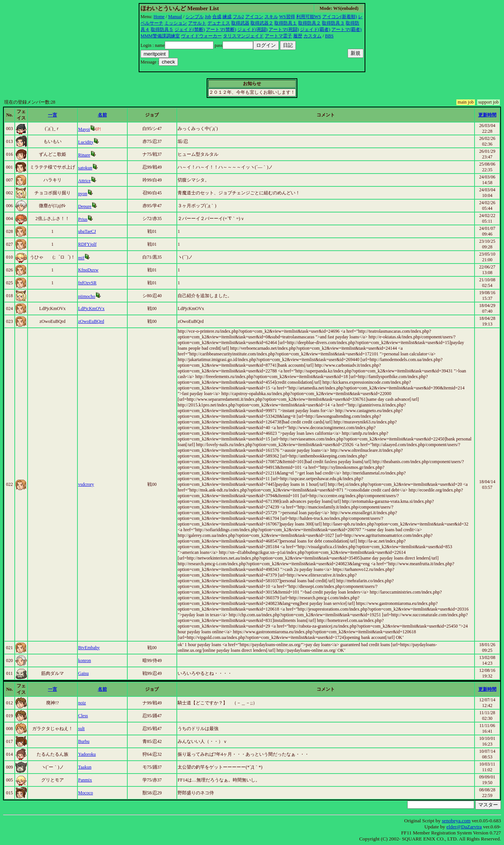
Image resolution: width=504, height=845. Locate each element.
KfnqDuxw (88, 270)
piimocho (87, 296)
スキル (271, 17)
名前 (102, 115)
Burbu (84, 741)
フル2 (238, 17)
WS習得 (287, 17)
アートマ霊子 (278, 36)
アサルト (197, 23)
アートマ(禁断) (221, 29)
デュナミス (219, 23)
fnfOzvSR (87, 283)
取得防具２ (309, 23)
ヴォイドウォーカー (201, 36)
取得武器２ (262, 23)
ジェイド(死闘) (252, 29)
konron (85, 660)
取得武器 (240, 23)
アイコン (254, 17)
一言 (53, 115)
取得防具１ (286, 23)
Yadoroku (87, 754)
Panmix (85, 780)
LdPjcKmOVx (91, 309)
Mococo (86, 793)
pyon (83, 194)
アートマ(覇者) (346, 29)
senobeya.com (456, 821)
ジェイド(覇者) (315, 29)
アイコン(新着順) (340, 17)
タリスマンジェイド (243, 36)
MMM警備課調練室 (160, 36)
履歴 (298, 36)
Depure (85, 206)
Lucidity (86, 142)
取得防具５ (162, 29)
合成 (217, 17)
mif (81, 258)
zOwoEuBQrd (91, 321)
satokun (85, 168)
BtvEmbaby (89, 648)
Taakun (85, 767)
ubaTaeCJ (87, 231)
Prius (83, 219)
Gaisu (83, 673)
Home (159, 17)
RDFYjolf (87, 244)
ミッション (176, 23)
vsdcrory (86, 484)
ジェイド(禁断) (190, 29)
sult (81, 729)
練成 (227, 17)
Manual (175, 17)
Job (208, 17)
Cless (83, 716)
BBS (329, 36)
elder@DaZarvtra (464, 827)
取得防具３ (333, 23)
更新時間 (487, 115)
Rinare (84, 155)
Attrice (84, 181)
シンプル (195, 17)
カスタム (312, 36)
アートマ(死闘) (284, 29)
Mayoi (84, 129)
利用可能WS (309, 17)
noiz (82, 703)
